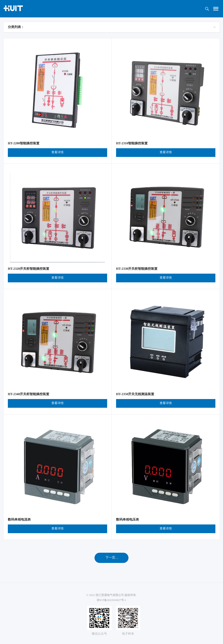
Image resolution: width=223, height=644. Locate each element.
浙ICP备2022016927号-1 (111, 600)
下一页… (112, 557)
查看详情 (57, 152)
